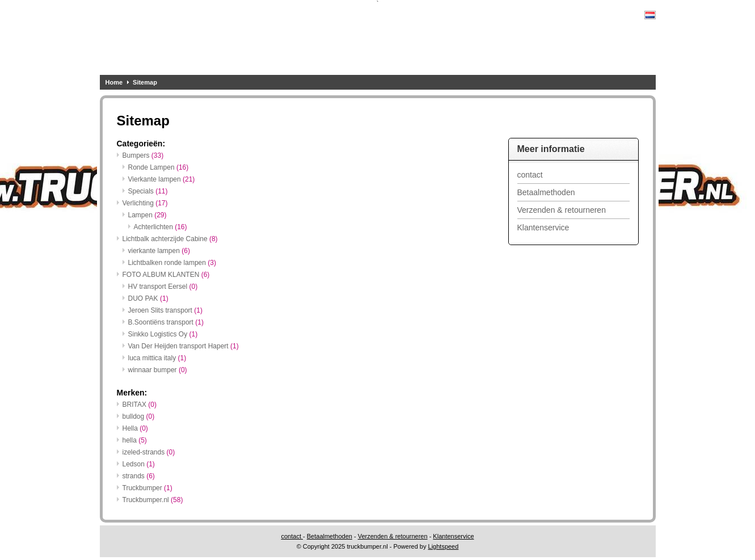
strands (139, 476)
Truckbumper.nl (153, 500)
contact (530, 175)
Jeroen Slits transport (165, 310)
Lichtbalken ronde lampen (172, 263)
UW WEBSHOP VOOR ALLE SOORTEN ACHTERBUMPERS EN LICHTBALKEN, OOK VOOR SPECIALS (250, 41)
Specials (148, 191)
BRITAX (140, 405)
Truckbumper (147, 488)
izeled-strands (149, 452)
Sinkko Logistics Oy (163, 334)
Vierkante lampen (162, 179)
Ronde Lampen (159, 167)
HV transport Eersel (163, 287)
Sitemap (145, 82)
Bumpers (143, 155)
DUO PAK (148, 298)
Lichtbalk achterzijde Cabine (170, 239)
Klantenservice (543, 228)
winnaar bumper (158, 370)
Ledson (139, 464)
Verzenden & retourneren (562, 210)
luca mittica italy (157, 358)
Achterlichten (161, 227)
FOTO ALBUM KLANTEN (166, 275)
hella (135, 440)
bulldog (139, 416)
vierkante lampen (159, 251)
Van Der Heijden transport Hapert (184, 346)
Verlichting (145, 203)
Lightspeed (444, 546)
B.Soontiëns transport (166, 322)
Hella (135, 428)
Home (114, 82)
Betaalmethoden (546, 192)
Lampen (147, 215)
